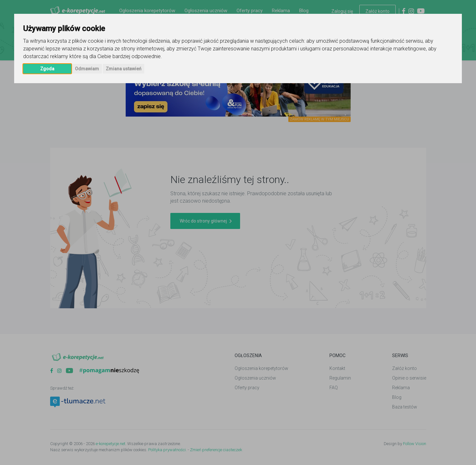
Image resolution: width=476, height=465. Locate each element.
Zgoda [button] (47, 69)
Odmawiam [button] (87, 69)
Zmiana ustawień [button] (124, 69)
